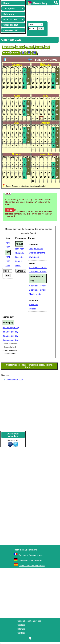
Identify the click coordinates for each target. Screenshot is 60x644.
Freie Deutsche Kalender (30, 560)
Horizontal (34, 305)
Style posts (34, 257)
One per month (36, 249)
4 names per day (10, 340)
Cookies (21, 625)
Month (30, 47)
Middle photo (35, 294)
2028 (8, 261)
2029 (8, 265)
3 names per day (10, 336)
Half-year (20, 249)
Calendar (20, 47)
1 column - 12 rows (38, 267)
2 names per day (10, 332)
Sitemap (21, 629)
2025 (8, 247)
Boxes (39, 47)
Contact (21, 633)
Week (18, 265)
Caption (15, 52)
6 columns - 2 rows (38, 290)
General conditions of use (29, 621)
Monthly (19, 261)
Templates (8, 47)
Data (47, 47)
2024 (8, 243)
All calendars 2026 (15, 380)
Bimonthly (20, 257)
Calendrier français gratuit (31, 555)
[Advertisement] (42, 13)
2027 (8, 257)
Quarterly (20, 253)
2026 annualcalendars (13, 435)
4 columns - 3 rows (38, 286)
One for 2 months (37, 253)
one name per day (11, 328)
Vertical (32, 309)
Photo (6, 52)
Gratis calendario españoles (32, 566)
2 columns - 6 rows (38, 272)
